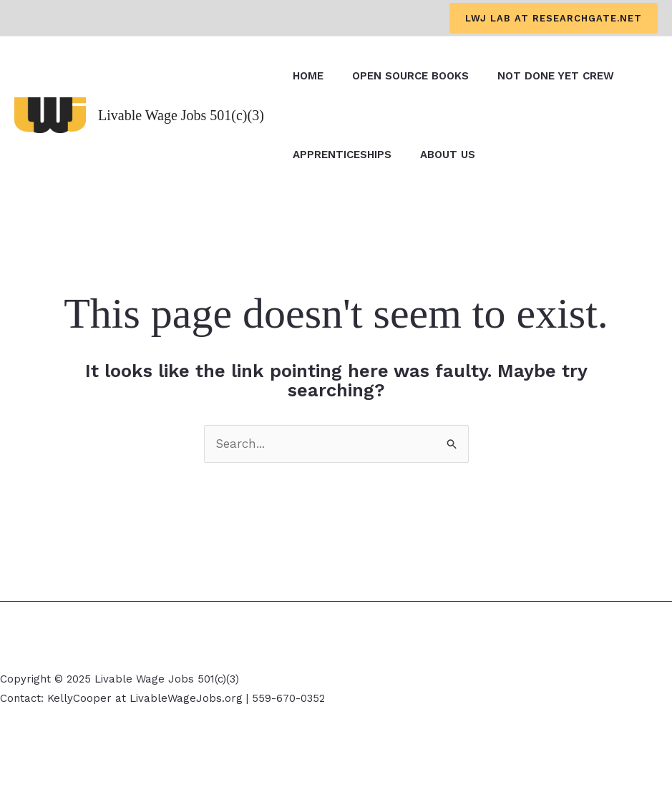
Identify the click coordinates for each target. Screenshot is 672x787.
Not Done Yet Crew (556, 76)
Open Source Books (410, 76)
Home (308, 76)
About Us (448, 155)
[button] (554, 18)
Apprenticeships (342, 155)
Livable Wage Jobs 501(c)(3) (181, 115)
